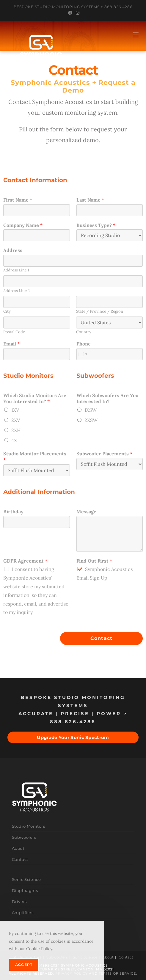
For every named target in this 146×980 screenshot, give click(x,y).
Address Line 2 (17, 291)
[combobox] (83, 354)
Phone (84, 344)
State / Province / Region (100, 311)
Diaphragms (25, 890)
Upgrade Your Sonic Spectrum (73, 737)
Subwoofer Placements (104, 454)
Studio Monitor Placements (35, 457)
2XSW (91, 420)
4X (14, 440)
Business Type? (96, 225)
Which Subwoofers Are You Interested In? (107, 398)
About (18, 848)
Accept (24, 965)
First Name (18, 200)
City (7, 311)
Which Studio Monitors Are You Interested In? (35, 398)
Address (13, 250)
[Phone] (110, 354)
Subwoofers (24, 837)
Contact (101, 638)
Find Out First (94, 561)
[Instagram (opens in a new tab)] (77, 13)
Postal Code (14, 332)
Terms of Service (117, 973)
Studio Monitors (29, 826)
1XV (15, 410)
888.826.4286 (118, 7)
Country (84, 332)
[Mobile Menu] (136, 35)
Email (11, 344)
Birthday (13, 511)
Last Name (90, 200)
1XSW (91, 410)
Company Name (23, 225)
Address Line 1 (16, 270)
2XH (16, 430)
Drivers (19, 901)
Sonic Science (26, 879)
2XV (16, 420)
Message (86, 511)
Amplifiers (23, 913)
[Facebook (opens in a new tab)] (70, 13)
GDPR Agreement (25, 561)
